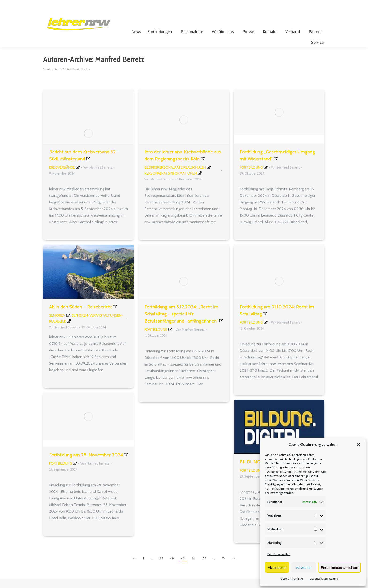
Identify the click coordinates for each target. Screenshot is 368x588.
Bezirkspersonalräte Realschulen (175, 177)
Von (98, 177)
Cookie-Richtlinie (292, 578)
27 (204, 567)
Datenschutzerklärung (324, 578)
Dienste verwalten (279, 554)
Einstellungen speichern (339, 567)
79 (223, 567)
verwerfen (304, 567)
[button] (358, 445)
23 (161, 567)
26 (193, 567)
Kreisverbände (62, 177)
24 (172, 567)
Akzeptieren (277, 567)
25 (183, 567)
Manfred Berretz (120, 69)
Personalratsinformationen (171, 183)
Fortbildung (251, 177)
